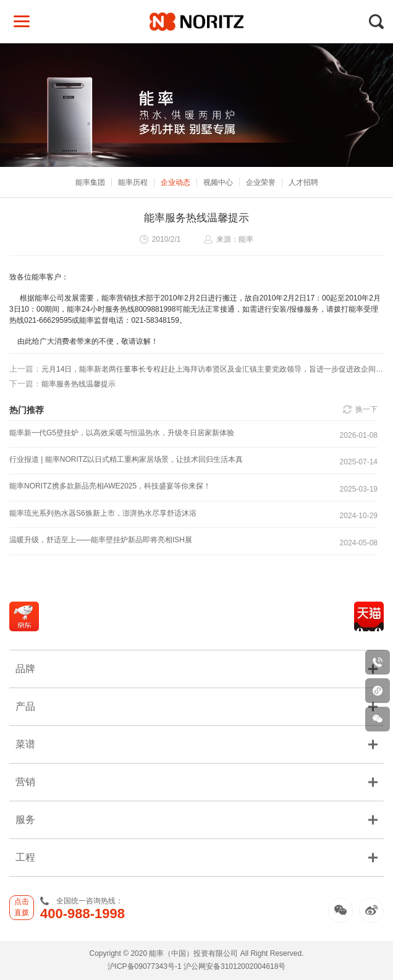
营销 (196, 782)
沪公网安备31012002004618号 (235, 966)
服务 (196, 820)
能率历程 (133, 182)
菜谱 (196, 744)
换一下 (366, 409)
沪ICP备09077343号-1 (145, 966)
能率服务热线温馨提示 (62, 384)
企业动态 (175, 182)
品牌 (196, 669)
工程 (196, 857)
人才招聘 (303, 182)
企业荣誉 (261, 182)
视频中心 (218, 182)
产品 (196, 706)
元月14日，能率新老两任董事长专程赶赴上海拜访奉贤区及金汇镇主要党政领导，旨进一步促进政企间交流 (196, 369)
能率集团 (90, 182)
